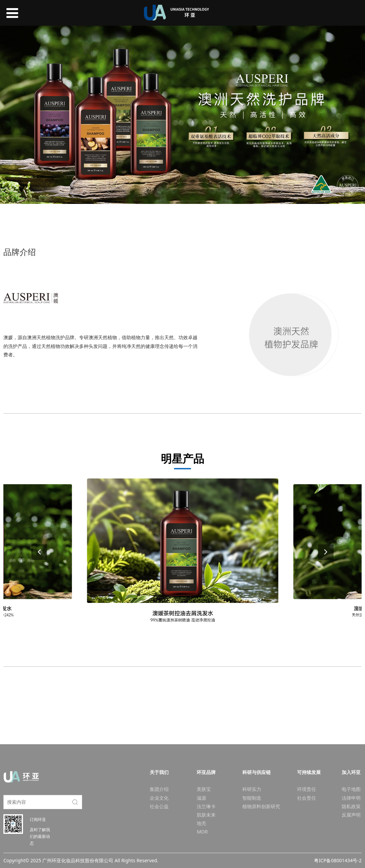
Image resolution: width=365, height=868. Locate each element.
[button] (326, 552)
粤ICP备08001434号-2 (338, 860)
